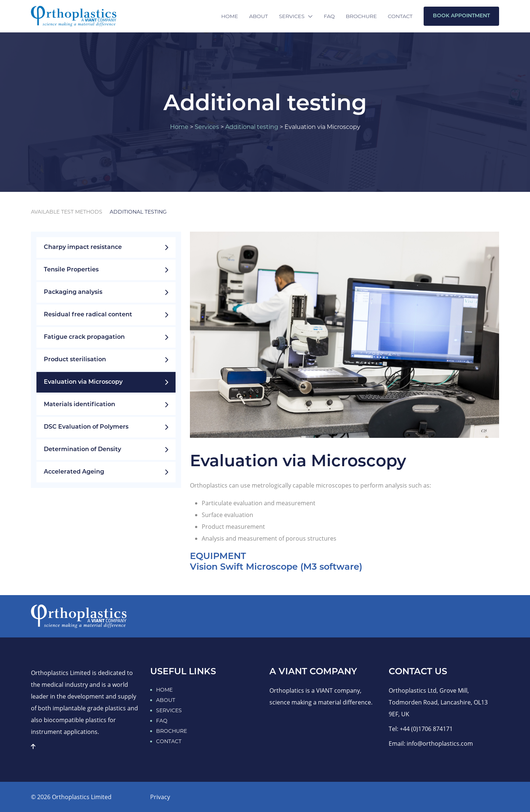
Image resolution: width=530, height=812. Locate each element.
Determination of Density (106, 450)
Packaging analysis (106, 292)
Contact (400, 16)
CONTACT (169, 741)
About (259, 16)
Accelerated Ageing (106, 472)
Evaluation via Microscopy (106, 382)
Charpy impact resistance (106, 247)
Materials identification (106, 405)
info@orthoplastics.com (440, 744)
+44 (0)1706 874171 (426, 729)
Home (230, 16)
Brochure (361, 16)
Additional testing (252, 127)
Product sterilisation (106, 360)
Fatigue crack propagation (106, 337)
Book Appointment (461, 16)
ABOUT (166, 700)
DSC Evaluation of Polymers (106, 427)
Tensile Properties (106, 270)
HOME (164, 690)
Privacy (160, 797)
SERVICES (169, 710)
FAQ (329, 16)
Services (296, 16)
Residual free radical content (106, 315)
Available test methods (67, 212)
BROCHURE (172, 731)
